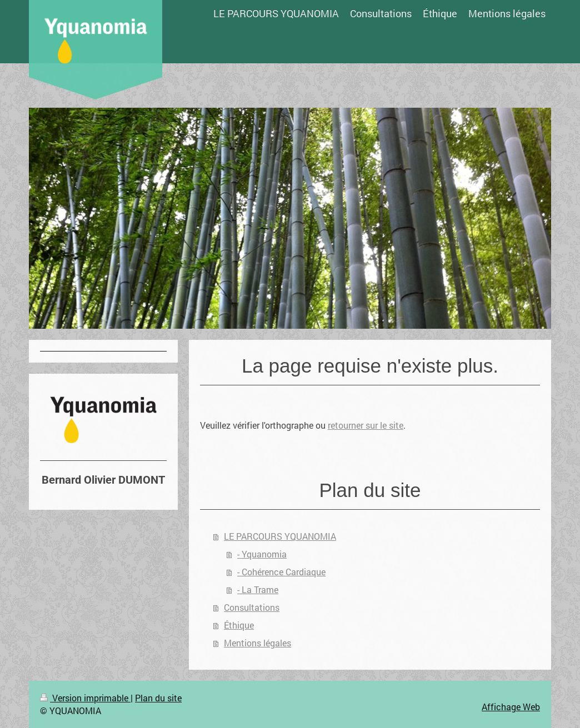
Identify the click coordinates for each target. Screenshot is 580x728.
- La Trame (258, 589)
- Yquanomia (262, 554)
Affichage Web (511, 707)
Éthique (239, 625)
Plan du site (158, 698)
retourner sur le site (366, 425)
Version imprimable (85, 698)
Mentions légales (257, 643)
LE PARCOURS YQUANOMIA (280, 536)
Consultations (252, 607)
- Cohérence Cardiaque (281, 572)
